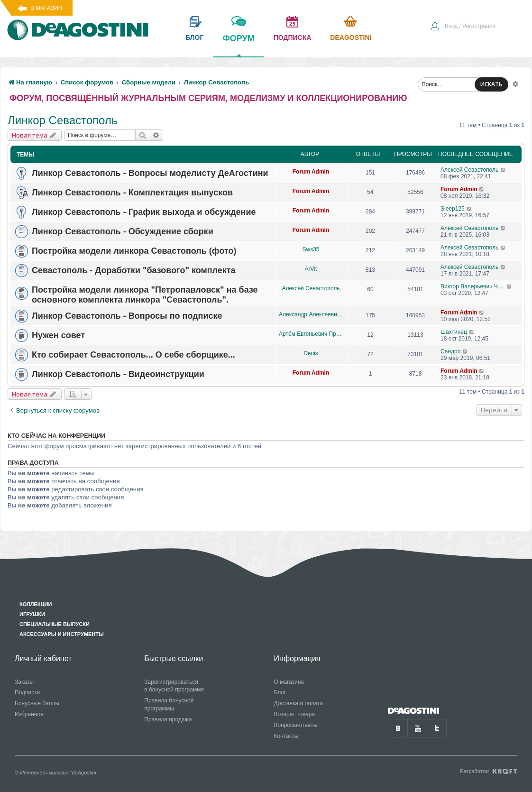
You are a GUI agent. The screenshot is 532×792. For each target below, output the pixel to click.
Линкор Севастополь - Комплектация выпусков (132, 193)
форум (238, 45)
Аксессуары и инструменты (62, 634)
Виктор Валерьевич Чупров (473, 286)
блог (194, 37)
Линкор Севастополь (62, 120)
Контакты (286, 736)
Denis (311, 353)
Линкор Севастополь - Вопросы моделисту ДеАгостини (150, 173)
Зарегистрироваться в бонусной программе (174, 686)
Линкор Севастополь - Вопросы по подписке (127, 316)
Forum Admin (311, 172)
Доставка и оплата (299, 703)
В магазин (46, 8)
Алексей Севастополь (469, 170)
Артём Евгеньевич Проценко (311, 334)
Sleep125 (453, 209)
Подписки (27, 692)
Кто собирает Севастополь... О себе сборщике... (133, 355)
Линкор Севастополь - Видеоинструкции (118, 374)
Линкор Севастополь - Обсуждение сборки (123, 231)
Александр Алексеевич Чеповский (311, 314)
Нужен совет (58, 335)
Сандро (450, 351)
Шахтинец (454, 332)
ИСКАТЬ (491, 84)
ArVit (311, 269)
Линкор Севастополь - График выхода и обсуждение (144, 212)
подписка (293, 37)
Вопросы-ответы (296, 725)
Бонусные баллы (37, 703)
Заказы (24, 682)
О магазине (289, 682)
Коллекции (36, 604)
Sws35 (311, 249)
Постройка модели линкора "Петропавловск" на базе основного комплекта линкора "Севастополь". (145, 295)
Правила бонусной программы (169, 705)
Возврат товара (295, 714)
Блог (280, 692)
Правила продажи (168, 719)
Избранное (29, 714)
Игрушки (32, 614)
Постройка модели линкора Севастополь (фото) (134, 251)
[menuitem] (463, 27)
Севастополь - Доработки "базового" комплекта (134, 270)
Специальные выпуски (55, 624)
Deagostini (351, 37)
